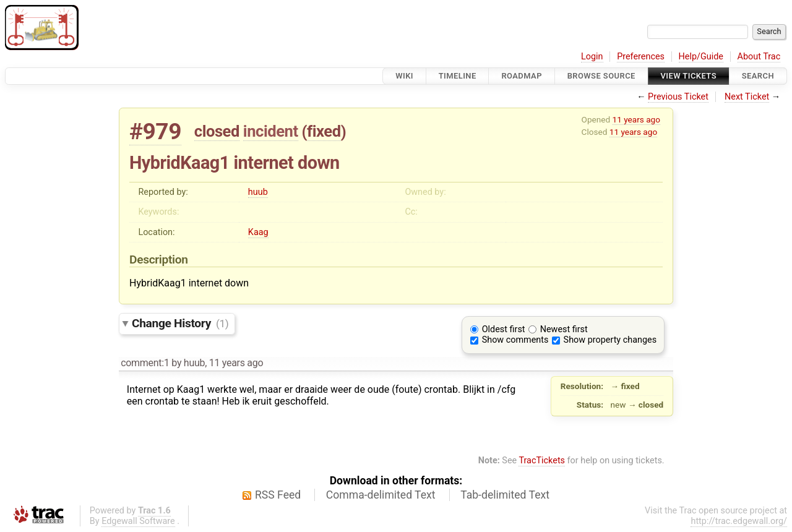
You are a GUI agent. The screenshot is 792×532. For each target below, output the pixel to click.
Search (758, 76)
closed (217, 131)
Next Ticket (747, 97)
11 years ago (636, 119)
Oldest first (504, 329)
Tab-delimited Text (505, 495)
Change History (180, 323)
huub (258, 192)
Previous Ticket (678, 97)
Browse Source (601, 76)
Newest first (564, 329)
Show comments (515, 340)
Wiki (404, 76)
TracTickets (542, 461)
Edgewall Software (138, 521)
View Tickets (689, 76)
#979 (155, 131)
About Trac (759, 57)
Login (592, 57)
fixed (324, 131)
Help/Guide (701, 57)
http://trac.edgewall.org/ (739, 521)
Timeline (458, 76)
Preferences (641, 57)
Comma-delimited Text (381, 495)
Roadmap (522, 76)
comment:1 (145, 363)
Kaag (258, 232)
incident (271, 131)
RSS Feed (278, 495)
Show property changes (610, 340)
